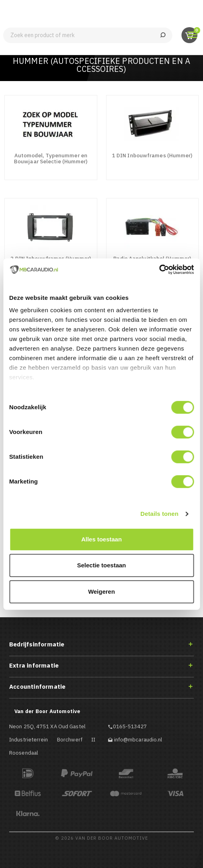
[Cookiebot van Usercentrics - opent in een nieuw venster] (159, 270)
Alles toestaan (102, 539)
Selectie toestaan (101, 565)
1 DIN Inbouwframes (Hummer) (152, 155)
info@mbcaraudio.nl (138, 740)
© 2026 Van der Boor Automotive (101, 838)
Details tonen (159, 514)
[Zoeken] (88, 35)
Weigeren (101, 592)
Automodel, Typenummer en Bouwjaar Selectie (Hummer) (51, 158)
